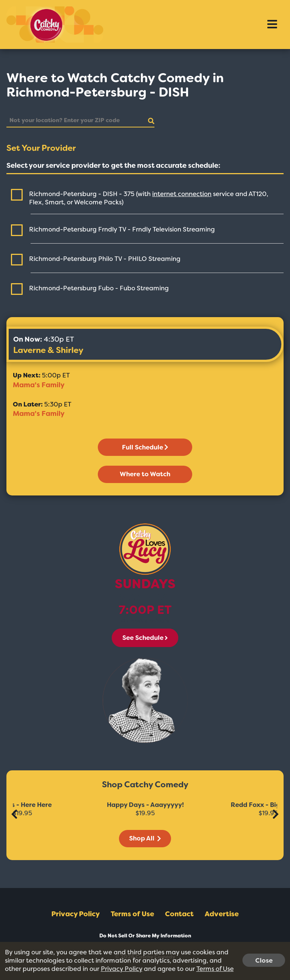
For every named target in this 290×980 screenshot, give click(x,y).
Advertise (222, 914)
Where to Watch (145, 474)
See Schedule (145, 638)
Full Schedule (145, 447)
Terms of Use (132, 914)
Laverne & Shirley (48, 350)
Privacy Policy (76, 914)
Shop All (145, 838)
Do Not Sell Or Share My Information (145, 936)
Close (264, 960)
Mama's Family (39, 385)
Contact (179, 914)
